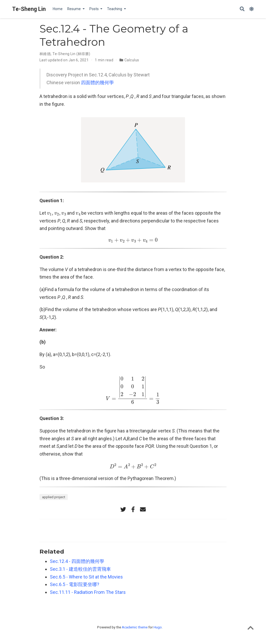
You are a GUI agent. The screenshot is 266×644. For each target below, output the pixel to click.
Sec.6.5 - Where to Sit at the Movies (86, 577)
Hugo (158, 627)
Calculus (132, 60)
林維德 (45, 54)
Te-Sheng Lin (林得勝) (71, 54)
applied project (54, 497)
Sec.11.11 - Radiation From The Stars (88, 592)
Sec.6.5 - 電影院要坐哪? (75, 584)
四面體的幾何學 (97, 83)
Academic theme (135, 627)
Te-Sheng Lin (29, 9)
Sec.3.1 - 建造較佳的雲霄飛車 (80, 569)
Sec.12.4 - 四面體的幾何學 (77, 561)
